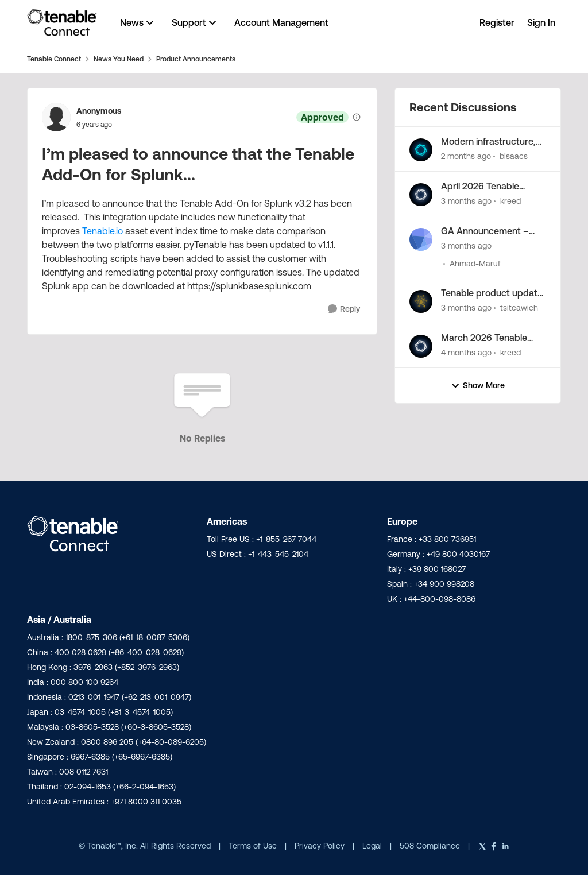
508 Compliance (431, 846)
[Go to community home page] (62, 22)
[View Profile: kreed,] (421, 195)
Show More (478, 386)
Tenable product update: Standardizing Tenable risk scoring (493, 293)
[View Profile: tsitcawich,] (421, 301)
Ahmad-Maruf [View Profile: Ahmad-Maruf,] (475, 263)
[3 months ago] (466, 201)
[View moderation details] (357, 117)
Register (497, 22)
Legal (373, 846)
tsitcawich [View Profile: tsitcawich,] (519, 308)
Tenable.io (102, 231)
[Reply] (344, 309)
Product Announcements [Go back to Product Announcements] (196, 59)
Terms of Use (253, 846)
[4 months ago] (466, 353)
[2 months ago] (466, 156)
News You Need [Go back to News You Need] (119, 59)
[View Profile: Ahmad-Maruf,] (421, 239)
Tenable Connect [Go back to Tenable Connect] (54, 59)
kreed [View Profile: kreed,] (510, 201)
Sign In (541, 22)
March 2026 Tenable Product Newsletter (484, 338)
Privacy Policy (321, 846)
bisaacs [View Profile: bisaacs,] (514, 156)
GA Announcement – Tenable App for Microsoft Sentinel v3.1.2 (490, 231)
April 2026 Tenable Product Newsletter (481, 187)
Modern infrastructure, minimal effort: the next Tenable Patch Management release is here (490, 142)
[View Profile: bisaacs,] (421, 150)
